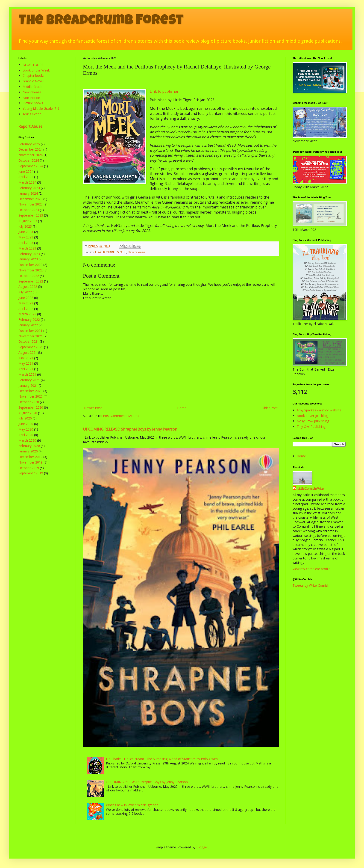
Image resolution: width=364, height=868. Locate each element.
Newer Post (93, 408)
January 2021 (28, 385)
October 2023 (29, 210)
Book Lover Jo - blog (312, 416)
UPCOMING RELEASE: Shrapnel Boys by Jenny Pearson (130, 429)
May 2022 (26, 303)
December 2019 (30, 457)
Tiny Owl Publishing (311, 427)
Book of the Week (36, 70)
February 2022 (29, 320)
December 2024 (30, 149)
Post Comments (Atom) (121, 416)
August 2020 (28, 413)
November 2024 (31, 155)
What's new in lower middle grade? (132, 805)
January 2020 (28, 451)
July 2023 (25, 226)
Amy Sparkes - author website (319, 410)
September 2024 (31, 166)
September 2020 (31, 407)
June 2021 (26, 358)
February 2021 (29, 380)
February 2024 (29, 188)
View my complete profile (311, 569)
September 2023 (31, 215)
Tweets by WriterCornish (311, 585)
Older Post (270, 408)
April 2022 (26, 309)
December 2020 (30, 391)
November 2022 (31, 270)
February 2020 (29, 446)
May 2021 (26, 363)
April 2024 (26, 177)
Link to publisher (164, 91)
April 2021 (26, 369)
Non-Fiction (31, 98)
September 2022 (31, 281)
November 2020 (31, 396)
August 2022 (28, 287)
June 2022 (26, 298)
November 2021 (31, 336)
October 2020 (29, 402)
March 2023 (27, 248)
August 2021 (28, 352)
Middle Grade (32, 87)
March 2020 (27, 440)
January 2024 (28, 193)
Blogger (202, 847)
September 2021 (31, 347)
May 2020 (26, 429)
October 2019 (29, 468)
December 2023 (30, 199)
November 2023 (31, 204)
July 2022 (25, 292)
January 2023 (28, 259)
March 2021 (27, 374)
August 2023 (28, 221)
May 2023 (26, 237)
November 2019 (31, 462)
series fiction (32, 114)
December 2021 (30, 331)
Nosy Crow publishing (313, 421)
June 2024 (26, 171)
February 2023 (29, 254)
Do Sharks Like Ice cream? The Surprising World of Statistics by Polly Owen (162, 759)
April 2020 (26, 435)
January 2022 (28, 325)
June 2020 (26, 424)
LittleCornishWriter (311, 489)
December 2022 (30, 265)
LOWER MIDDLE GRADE (111, 252)
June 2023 (26, 232)
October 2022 (29, 276)
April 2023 (26, 243)
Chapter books (34, 76)
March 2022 (27, 314)
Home (182, 408)
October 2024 (29, 160)
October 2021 (29, 341)
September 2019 (31, 473)
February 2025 (29, 144)
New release (136, 252)
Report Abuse (30, 126)
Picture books (33, 103)
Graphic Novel (33, 81)
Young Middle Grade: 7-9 (41, 108)
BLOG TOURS (33, 65)
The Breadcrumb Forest (101, 21)
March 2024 (27, 182)
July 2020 (25, 418)
